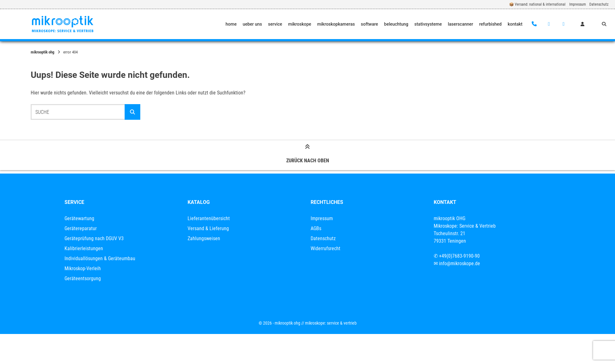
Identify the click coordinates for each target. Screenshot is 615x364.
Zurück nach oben (308, 155)
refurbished (490, 24)
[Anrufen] (534, 24)
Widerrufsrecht (326, 248)
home (231, 24)
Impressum (578, 4)
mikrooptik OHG (43, 52)
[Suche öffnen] (604, 24)
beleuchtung (396, 24)
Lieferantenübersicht (209, 218)
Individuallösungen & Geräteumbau (100, 258)
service (275, 24)
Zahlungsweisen (204, 238)
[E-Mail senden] (549, 24)
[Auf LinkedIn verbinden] (563, 24)
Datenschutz (599, 4)
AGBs (316, 228)
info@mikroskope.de (460, 263)
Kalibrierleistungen (84, 248)
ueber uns (252, 24)
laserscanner (460, 24)
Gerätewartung (79, 218)
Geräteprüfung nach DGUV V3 (94, 238)
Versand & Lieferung (208, 228)
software (369, 24)
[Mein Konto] (582, 24)
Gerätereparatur (81, 228)
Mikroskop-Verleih (83, 268)
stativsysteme (428, 24)
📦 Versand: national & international (537, 4)
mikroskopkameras (336, 24)
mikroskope (300, 24)
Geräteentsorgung (83, 278)
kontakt (515, 24)
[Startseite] (63, 24)
